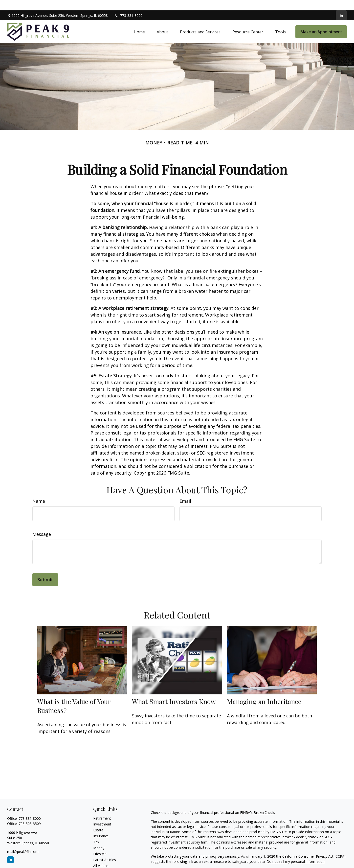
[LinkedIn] (341, 5)
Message (42, 524)
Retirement (102, 808)
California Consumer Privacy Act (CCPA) (314, 846)
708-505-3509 (30, 813)
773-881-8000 (128, 5)
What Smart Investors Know (174, 691)
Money (99, 837)
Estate (98, 820)
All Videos (101, 855)
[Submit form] (45, 569)
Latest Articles (105, 849)
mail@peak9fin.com (23, 841)
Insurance (101, 826)
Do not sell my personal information (296, 851)
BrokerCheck (264, 802)
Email (185, 491)
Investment (102, 814)
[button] (139, 21)
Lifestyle (100, 843)
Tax (96, 832)
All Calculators (104, 861)
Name (39, 491)
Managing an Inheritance (264, 691)
